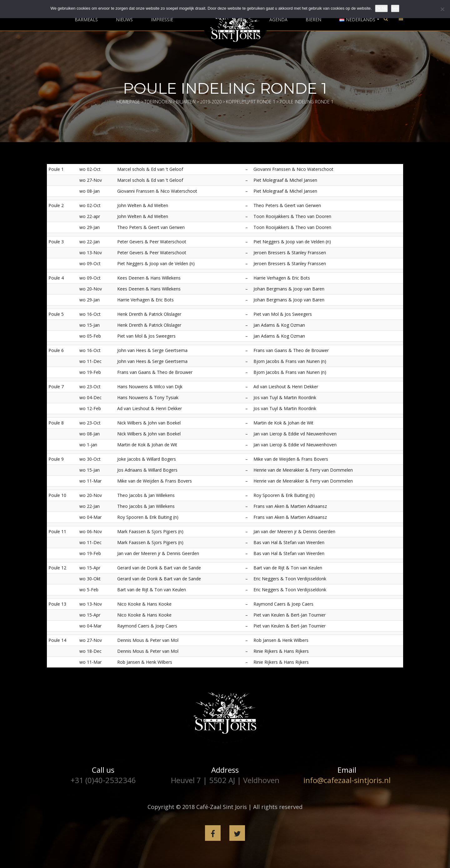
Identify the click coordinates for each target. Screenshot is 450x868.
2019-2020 (211, 102)
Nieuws (124, 20)
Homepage (128, 102)
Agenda (278, 20)
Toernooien (158, 102)
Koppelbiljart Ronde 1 (251, 102)
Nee (395, 8)
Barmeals (86, 20)
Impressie (162, 20)
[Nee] (442, 9)
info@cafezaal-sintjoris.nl (347, 780)
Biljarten (186, 102)
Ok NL (381, 8)
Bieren (313, 20)
